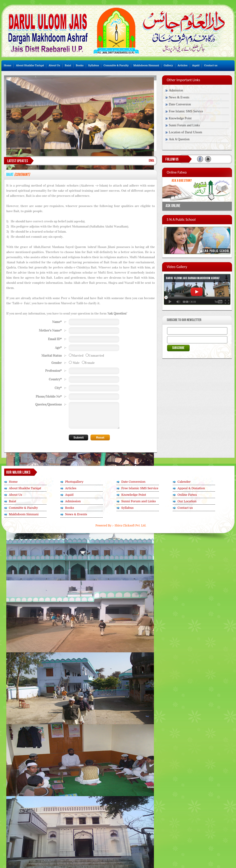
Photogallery (74, 482)
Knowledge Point (180, 118)
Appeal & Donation (191, 488)
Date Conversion (180, 104)
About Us (54, 65)
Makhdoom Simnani (146, 65)
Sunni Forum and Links (184, 125)
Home (7, 65)
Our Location (187, 501)
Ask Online (173, 206)
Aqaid (196, 65)
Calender (184, 482)
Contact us (211, 65)
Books (80, 65)
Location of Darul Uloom (186, 132)
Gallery (168, 65)
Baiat (68, 65)
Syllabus (94, 65)
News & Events (179, 97)
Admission (176, 90)
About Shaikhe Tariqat (30, 65)
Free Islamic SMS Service (186, 111)
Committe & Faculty (116, 65)
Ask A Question (179, 139)
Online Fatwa (187, 495)
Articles (183, 65)
